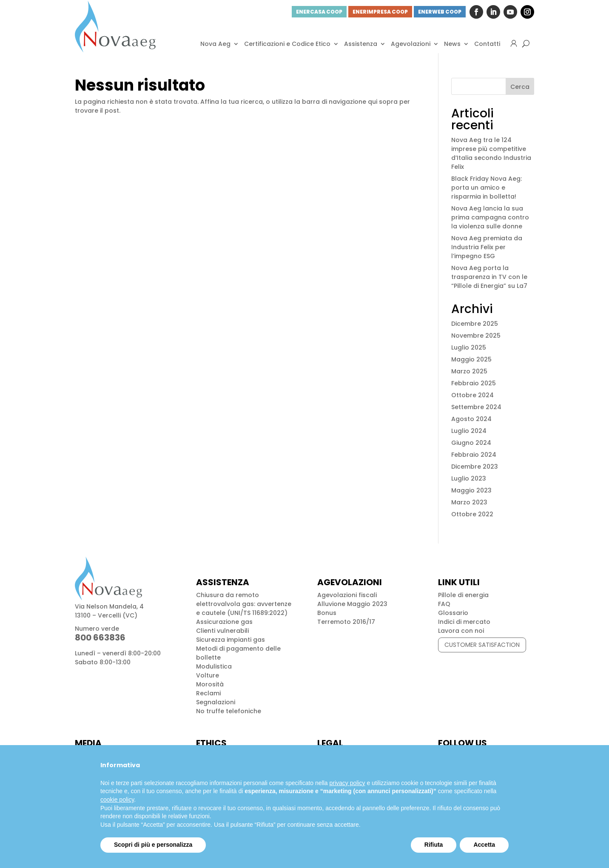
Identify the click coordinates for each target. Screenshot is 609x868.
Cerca (520, 87)
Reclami (208, 693)
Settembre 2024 (476, 407)
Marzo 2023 (469, 502)
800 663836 (100, 637)
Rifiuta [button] (434, 845)
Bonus (327, 613)
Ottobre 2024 (472, 395)
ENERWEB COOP (440, 12)
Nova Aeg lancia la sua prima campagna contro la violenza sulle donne (490, 217)
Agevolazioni (411, 44)
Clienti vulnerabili (222, 631)
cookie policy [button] (117, 800)
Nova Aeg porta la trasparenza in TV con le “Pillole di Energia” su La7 (489, 277)
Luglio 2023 (469, 478)
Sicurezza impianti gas (231, 640)
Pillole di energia (463, 595)
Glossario (453, 613)
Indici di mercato (464, 622)
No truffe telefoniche (229, 711)
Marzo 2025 (469, 371)
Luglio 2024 (469, 431)
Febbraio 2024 (474, 455)
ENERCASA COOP (319, 12)
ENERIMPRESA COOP (380, 12)
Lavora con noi (461, 631)
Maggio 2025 (471, 359)
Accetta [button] (484, 845)
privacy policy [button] (347, 783)
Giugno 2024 (471, 443)
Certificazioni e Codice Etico (287, 44)
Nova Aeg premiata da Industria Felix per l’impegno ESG (487, 247)
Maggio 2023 (471, 490)
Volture (208, 675)
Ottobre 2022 (472, 514)
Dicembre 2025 (475, 324)
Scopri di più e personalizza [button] (153, 845)
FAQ (444, 604)
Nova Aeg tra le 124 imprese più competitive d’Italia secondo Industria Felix (491, 153)
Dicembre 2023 (475, 467)
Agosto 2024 (471, 419)
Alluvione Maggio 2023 (352, 604)
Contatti (487, 44)
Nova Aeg (215, 44)
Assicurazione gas (224, 622)
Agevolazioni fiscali (347, 595)
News (452, 44)
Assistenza (361, 44)
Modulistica (214, 666)
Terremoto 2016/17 (346, 622)
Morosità (210, 684)
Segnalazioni (216, 702)
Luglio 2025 (469, 347)
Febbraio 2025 (474, 383)
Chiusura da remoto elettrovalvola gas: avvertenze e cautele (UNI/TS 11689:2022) (244, 604)
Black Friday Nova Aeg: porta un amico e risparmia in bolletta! (487, 188)
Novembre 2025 (476, 336)
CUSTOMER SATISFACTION (482, 645)
